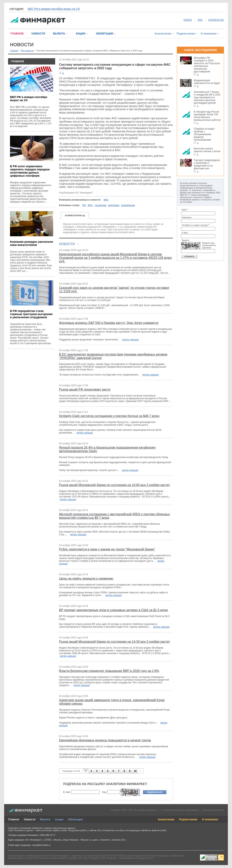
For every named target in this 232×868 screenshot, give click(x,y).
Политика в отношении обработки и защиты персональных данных (42, 828)
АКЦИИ (80, 34)
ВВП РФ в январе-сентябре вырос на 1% (54, 9)
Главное (14, 819)
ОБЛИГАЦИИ (105, 34)
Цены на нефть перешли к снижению (86, 579)
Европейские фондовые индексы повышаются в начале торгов (105, 740)
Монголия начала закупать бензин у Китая (207, 150)
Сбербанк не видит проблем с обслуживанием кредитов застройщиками (204, 134)
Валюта (45, 819)
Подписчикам (186, 34)
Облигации (75, 819)
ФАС (106, 200)
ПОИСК (188, 20)
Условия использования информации (179, 810)
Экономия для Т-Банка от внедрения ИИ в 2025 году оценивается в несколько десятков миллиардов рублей (207, 97)
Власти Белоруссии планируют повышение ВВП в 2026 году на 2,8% (109, 671)
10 (135, 771)
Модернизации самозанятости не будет (207, 82)
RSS (200, 20)
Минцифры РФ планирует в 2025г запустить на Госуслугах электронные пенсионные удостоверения (207, 65)
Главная (14, 51)
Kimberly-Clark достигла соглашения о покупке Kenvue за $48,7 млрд (109, 416)
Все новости (27, 51)
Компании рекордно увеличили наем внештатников (32, 243)
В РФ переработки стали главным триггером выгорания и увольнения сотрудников (31, 314)
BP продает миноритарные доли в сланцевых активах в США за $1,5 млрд (113, 610)
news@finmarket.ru (41, 845)
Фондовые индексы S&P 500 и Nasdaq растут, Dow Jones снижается (109, 323)
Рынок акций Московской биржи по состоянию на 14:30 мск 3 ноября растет (115, 642)
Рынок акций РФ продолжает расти (85, 389)
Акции (59, 819)
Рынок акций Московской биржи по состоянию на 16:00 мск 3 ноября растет (115, 485)
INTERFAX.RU (216, 20)
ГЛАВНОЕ (17, 34)
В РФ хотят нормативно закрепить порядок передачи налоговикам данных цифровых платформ (30, 171)
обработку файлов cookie (153, 830)
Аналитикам (163, 34)
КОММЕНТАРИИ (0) (75, 215)
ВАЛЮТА (59, 34)
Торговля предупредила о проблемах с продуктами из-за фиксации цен (207, 164)
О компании (209, 34)
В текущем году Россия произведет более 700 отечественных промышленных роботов (207, 116)
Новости (30, 819)
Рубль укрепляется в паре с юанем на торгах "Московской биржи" (107, 549)
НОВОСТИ (38, 34)
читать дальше (130, 340)
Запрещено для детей (213, 810)
